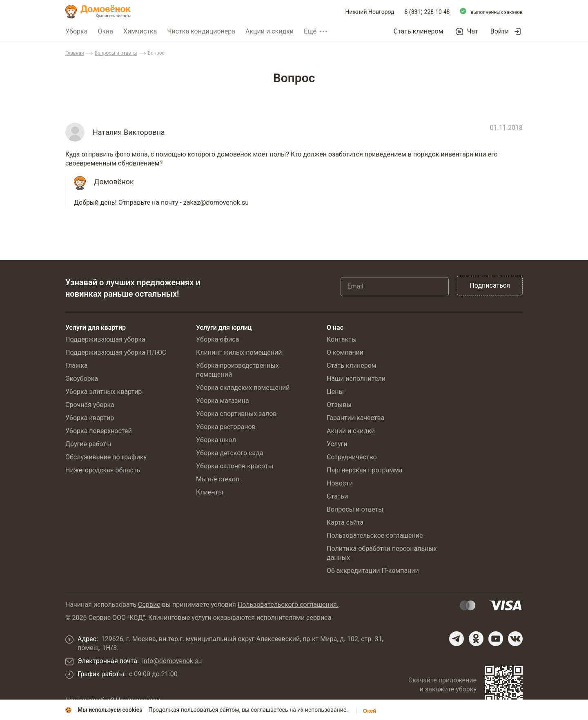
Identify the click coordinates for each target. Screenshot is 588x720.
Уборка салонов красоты (235, 466)
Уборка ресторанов (226, 427)
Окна (105, 31)
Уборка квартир (90, 418)
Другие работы (88, 444)
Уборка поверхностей (99, 431)
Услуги (337, 444)
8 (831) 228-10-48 (427, 12)
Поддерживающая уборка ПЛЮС (116, 352)
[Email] (395, 286)
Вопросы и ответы (116, 53)
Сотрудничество (352, 457)
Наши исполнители (356, 379)
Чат (473, 31)
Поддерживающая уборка (105, 339)
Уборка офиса (217, 339)
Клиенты (210, 492)
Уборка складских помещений (243, 388)
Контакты (342, 339)
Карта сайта (345, 522)
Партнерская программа (365, 470)
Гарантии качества (355, 418)
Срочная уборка (90, 405)
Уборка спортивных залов (236, 414)
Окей (370, 711)
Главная (75, 53)
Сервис (149, 605)
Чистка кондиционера (201, 31)
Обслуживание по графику (106, 457)
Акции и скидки (269, 31)
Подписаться (490, 285)
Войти (500, 31)
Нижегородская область (103, 470)
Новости (340, 483)
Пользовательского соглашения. (288, 605)
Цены (335, 392)
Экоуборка (82, 379)
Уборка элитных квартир (104, 392)
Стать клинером (419, 31)
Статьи (337, 496)
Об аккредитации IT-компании (373, 571)
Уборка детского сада (230, 453)
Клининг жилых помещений (239, 352)
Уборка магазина (223, 401)
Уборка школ (216, 440)
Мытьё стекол (218, 479)
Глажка (77, 366)
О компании (345, 352)
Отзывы (339, 405)
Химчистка (140, 31)
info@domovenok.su (172, 661)
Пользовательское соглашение (375, 536)
